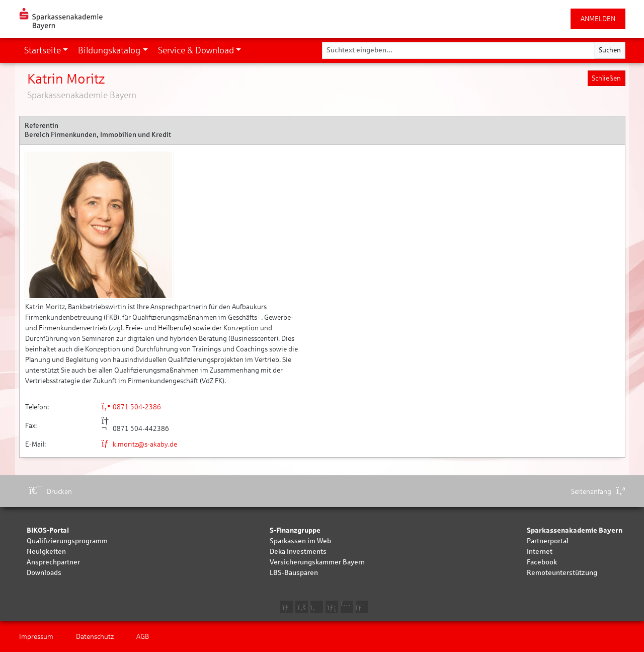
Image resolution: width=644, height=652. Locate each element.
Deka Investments (298, 552)
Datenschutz (95, 637)
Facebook (542, 562)
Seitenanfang (598, 492)
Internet (540, 552)
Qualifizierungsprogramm (67, 541)
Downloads (44, 573)
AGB (143, 637)
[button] (46, 50)
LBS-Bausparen (294, 573)
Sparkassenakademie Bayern (575, 530)
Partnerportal (548, 541)
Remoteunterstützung (562, 573)
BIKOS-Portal (48, 530)
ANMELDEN (598, 19)
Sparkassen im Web (300, 541)
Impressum (36, 637)
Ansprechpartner (53, 562)
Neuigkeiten (46, 552)
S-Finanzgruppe (295, 530)
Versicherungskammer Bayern (317, 562)
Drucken (51, 492)
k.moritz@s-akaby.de (139, 444)
